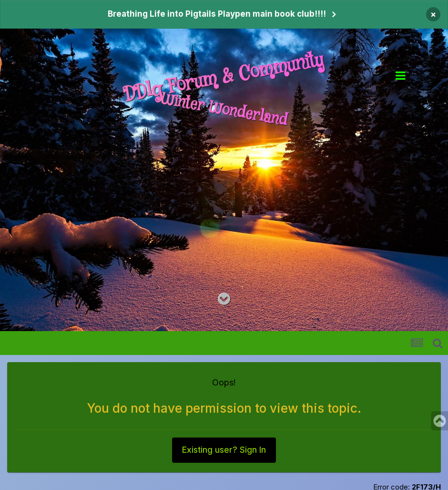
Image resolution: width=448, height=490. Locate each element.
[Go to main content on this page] (224, 299)
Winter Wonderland (224, 110)
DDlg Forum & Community (224, 77)
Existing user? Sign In (224, 450)
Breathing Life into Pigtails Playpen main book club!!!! (217, 14)
